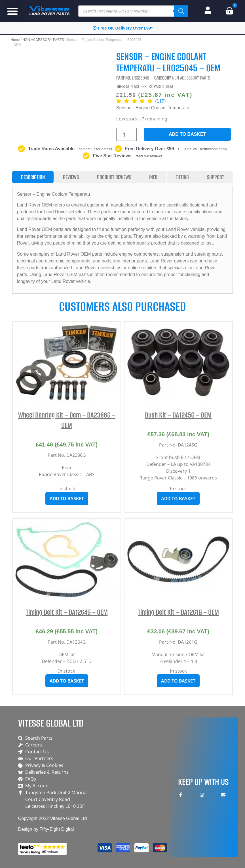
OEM (170, 86)
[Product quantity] (127, 134)
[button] (12, 11)
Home (15, 40)
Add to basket (187, 134)
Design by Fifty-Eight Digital (46, 829)
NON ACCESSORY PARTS (43, 40)
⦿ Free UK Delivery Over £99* (123, 28)
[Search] (181, 11)
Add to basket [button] (67, 498)
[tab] (33, 177)
